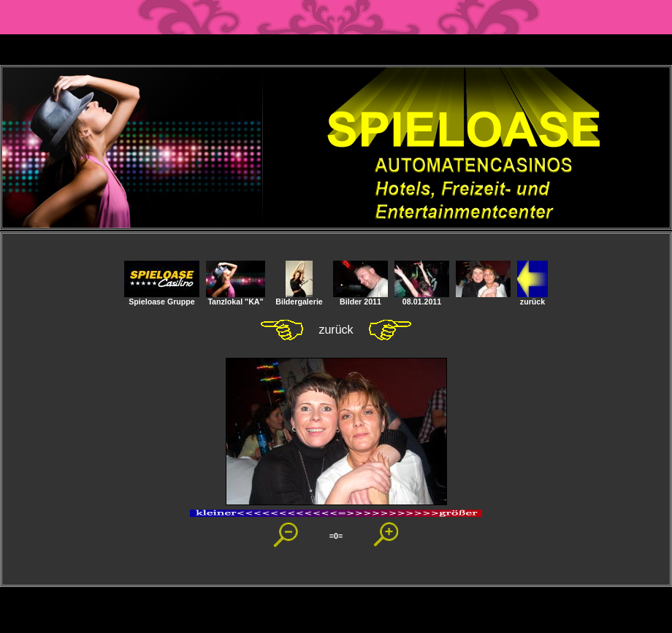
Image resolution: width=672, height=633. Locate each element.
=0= (336, 536)
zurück (532, 298)
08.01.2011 (422, 298)
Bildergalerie (299, 298)
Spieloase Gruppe (162, 298)
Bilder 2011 (360, 298)
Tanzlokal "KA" (236, 298)
